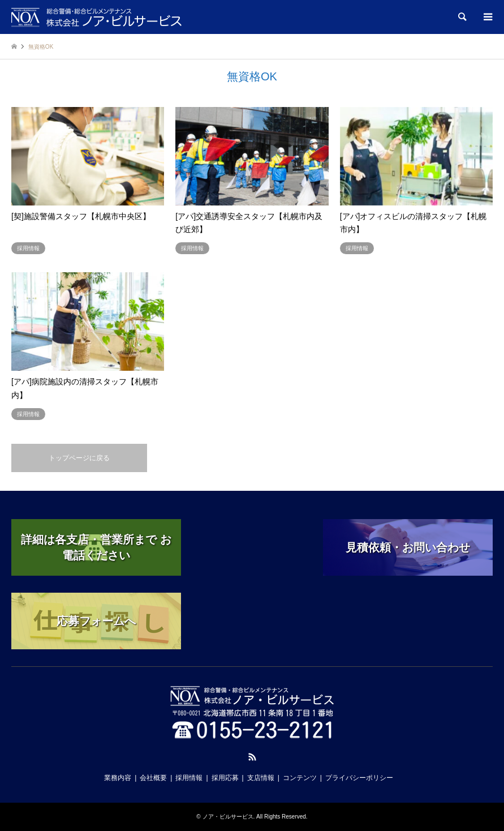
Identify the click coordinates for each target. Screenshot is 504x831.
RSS (252, 757)
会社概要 (153, 778)
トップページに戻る (79, 458)
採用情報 (189, 778)
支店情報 (261, 778)
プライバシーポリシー (359, 778)
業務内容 (118, 778)
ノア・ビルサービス (228, 817)
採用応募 (225, 778)
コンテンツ (300, 778)
